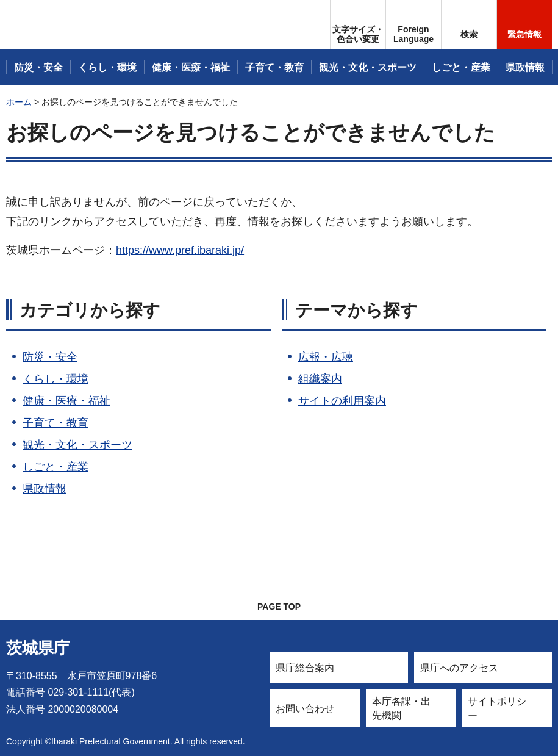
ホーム (19, 102)
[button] (413, 24)
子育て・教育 (55, 423)
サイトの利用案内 (342, 401)
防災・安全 (50, 357)
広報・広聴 (326, 357)
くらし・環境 (55, 379)
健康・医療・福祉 (66, 401)
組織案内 (320, 379)
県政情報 (45, 489)
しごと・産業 (55, 467)
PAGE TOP (279, 607)
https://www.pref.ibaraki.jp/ (180, 250)
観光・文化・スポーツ (77, 445)
